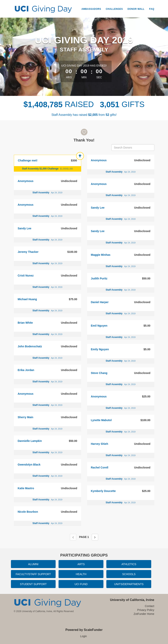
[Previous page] (73, 537)
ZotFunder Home (144, 614)
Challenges (114, 9)
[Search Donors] (133, 148)
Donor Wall (136, 9)
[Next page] (95, 537)
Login (84, 636)
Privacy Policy (146, 610)
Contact (149, 606)
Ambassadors (91, 9)
